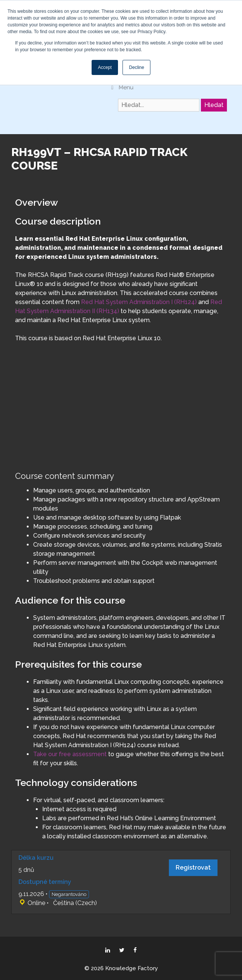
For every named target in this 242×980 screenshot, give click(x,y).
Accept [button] (105, 67)
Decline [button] (136, 67)
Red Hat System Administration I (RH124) (139, 302)
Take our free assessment (70, 754)
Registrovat (193, 868)
